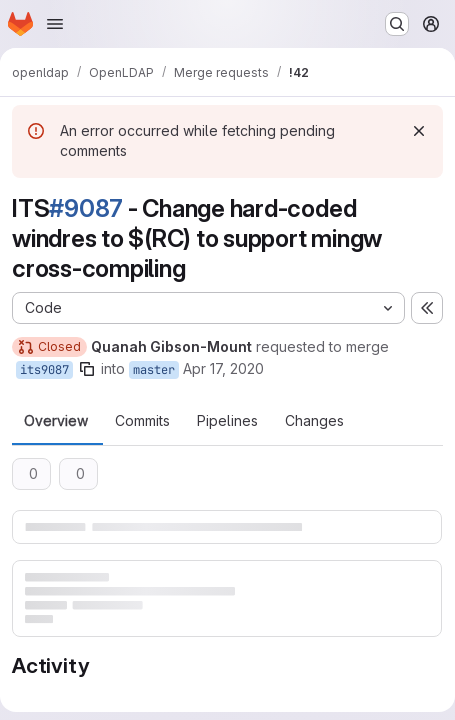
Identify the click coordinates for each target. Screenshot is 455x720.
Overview (56, 421)
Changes (314, 421)
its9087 (44, 370)
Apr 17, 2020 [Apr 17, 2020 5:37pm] (223, 368)
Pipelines (227, 421)
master (154, 370)
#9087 (86, 208)
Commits (142, 421)
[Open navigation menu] (55, 24)
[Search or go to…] (397, 24)
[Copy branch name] (87, 369)
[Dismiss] (419, 131)
